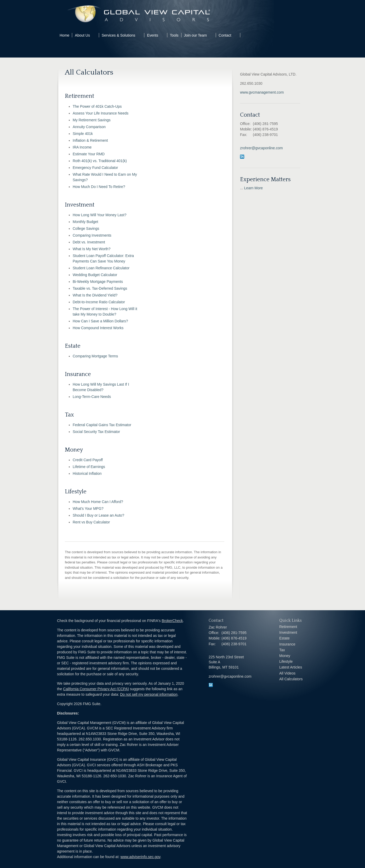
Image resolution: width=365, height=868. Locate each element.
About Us (82, 35)
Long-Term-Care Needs (92, 397)
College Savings (86, 229)
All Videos (287, 673)
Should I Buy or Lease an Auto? (98, 515)
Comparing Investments (92, 235)
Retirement (288, 627)
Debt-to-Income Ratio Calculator (99, 302)
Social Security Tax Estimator (96, 432)
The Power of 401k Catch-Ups (97, 106)
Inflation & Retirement (90, 140)
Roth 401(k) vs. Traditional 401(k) (100, 161)
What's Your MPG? (88, 509)
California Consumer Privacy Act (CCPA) (96, 689)
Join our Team (196, 35)
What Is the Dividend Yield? (95, 295)
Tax (282, 650)
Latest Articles (291, 667)
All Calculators (291, 679)
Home (64, 35)
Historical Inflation (87, 473)
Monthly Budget (85, 222)
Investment (288, 632)
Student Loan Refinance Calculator (101, 268)
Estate (284, 638)
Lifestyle (286, 661)
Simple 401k (83, 134)
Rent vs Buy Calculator (91, 522)
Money (285, 656)
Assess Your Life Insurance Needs (101, 113)
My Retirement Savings (92, 120)
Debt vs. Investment (89, 242)
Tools (174, 35)
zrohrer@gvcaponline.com (261, 148)
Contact (225, 35)
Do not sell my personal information (149, 694)
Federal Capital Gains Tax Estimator (102, 425)
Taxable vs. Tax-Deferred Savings (100, 288)
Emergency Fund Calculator (95, 168)
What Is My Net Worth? (92, 249)
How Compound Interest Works (98, 328)
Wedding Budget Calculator (95, 275)
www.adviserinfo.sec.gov (140, 857)
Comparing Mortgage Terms (95, 356)
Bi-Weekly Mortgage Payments (98, 282)
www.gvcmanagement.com (262, 92)
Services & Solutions (118, 35)
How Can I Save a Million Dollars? (100, 321)
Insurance (287, 644)
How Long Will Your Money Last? (99, 215)
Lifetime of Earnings (89, 467)
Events (153, 35)
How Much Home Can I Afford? (98, 502)
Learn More (254, 188)
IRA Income (82, 147)
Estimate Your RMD (89, 154)
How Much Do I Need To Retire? (99, 187)
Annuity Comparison (89, 127)
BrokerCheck (172, 621)
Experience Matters (265, 179)
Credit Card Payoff (88, 460)
